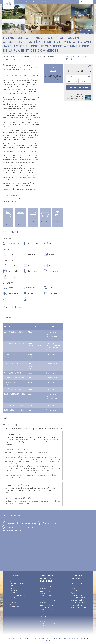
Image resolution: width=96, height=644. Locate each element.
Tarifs (12, 586)
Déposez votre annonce (61, 2)
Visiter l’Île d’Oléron (44, 2)
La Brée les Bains (77, 595)
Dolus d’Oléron (76, 588)
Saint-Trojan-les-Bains (78, 607)
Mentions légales (44, 638)
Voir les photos (85, 31)
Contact (13, 588)
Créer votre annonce (17, 583)
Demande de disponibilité (78, 87)
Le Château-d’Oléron (78, 598)
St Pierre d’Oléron (77, 605)
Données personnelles (75, 638)
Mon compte (85, 2)
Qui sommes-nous (16, 581)
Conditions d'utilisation (59, 638)
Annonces (29, 2)
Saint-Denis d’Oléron (78, 600)
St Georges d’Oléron (78, 603)
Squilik (48, 640)
